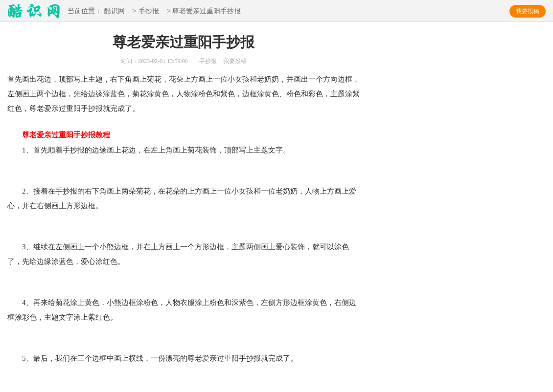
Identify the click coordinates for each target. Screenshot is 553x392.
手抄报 (149, 11)
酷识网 (115, 11)
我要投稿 (528, 11)
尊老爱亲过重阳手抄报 (59, 135)
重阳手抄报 (84, 109)
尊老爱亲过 (48, 109)
